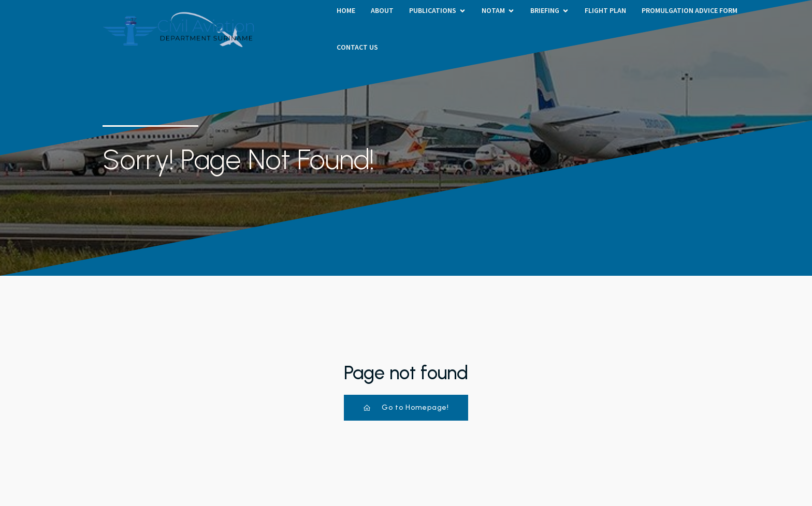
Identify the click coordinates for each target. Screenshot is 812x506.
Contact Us (357, 47)
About (382, 10)
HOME (346, 10)
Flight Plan (605, 10)
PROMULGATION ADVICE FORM (690, 10)
